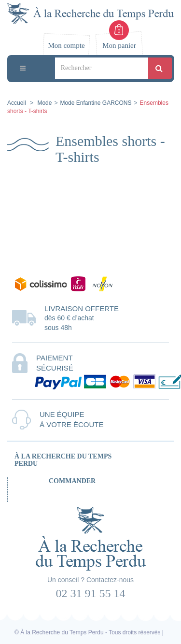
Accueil (17, 103)
